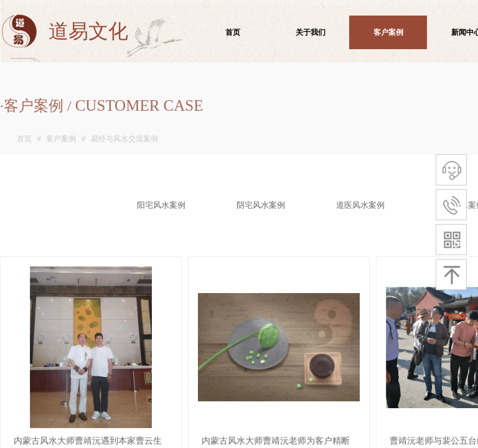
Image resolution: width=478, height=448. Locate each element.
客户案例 (61, 139)
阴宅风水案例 (261, 205)
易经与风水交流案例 (124, 139)
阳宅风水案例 (161, 205)
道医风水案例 (360, 205)
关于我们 (311, 32)
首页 (24, 139)
